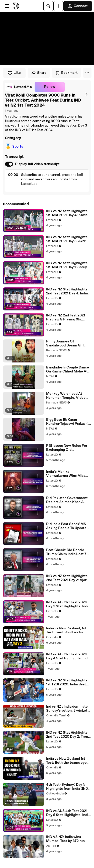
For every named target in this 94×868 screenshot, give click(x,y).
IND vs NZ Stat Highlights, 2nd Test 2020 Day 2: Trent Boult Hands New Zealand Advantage (68, 735)
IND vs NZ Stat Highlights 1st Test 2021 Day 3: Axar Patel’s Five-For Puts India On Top (68, 239)
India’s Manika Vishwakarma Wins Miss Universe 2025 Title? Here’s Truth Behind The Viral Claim (66, 474)
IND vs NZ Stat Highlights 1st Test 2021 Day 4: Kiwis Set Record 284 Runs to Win (67, 213)
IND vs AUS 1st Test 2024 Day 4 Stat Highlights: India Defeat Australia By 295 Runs (68, 656)
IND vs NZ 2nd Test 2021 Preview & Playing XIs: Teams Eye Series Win (66, 317)
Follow (50, 87)
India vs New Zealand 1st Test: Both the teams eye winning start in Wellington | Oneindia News (68, 761)
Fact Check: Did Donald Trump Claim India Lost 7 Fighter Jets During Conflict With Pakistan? (66, 552)
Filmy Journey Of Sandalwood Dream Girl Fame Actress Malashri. (65, 343)
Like (14, 73)
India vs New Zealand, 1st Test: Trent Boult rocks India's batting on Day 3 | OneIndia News (66, 630)
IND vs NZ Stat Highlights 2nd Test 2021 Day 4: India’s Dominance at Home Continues (68, 291)
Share (39, 73)
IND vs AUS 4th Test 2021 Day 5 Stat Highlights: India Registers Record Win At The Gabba (68, 813)
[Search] (48, 6)
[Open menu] (7, 6)
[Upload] (58, 6)
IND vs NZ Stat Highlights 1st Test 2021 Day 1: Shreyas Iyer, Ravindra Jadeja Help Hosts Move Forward (68, 265)
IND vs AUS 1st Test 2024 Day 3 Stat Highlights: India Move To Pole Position (68, 604)
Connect (78, 6)
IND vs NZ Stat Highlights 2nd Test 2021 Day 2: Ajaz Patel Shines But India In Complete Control (67, 578)
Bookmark (66, 73)
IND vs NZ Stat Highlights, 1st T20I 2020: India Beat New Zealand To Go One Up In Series (68, 682)
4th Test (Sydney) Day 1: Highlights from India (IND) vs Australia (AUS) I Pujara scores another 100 (68, 787)
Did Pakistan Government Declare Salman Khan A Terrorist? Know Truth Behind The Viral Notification (67, 500)
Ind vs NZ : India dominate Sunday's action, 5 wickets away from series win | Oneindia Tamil (68, 709)
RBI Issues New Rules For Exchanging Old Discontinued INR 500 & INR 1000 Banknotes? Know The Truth (68, 448)
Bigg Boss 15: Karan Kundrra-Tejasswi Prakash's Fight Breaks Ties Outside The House (68, 422)
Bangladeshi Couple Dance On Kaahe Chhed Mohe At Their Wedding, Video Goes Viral (68, 369)
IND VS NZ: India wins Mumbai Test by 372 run (65, 839)
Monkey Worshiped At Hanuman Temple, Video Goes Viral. (66, 396)
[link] (19, 87)
